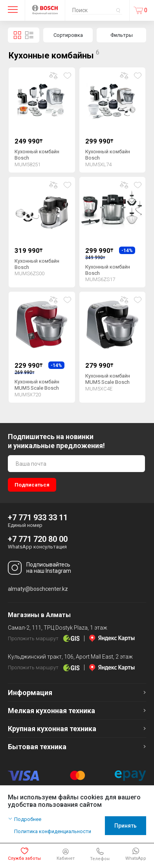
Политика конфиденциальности (53, 831)
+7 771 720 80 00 (38, 539)
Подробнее (28, 819)
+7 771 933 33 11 (38, 518)
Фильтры (122, 35)
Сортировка (68, 35)
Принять (126, 826)
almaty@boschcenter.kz (38, 589)
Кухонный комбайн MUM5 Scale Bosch (37, 385)
